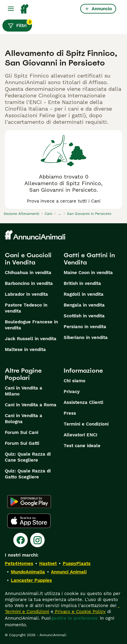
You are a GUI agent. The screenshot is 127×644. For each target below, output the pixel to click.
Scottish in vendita (84, 316)
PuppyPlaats (77, 563)
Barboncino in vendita (29, 283)
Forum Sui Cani (22, 432)
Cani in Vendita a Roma (31, 405)
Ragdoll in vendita (84, 294)
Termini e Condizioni (86, 424)
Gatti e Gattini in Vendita (89, 259)
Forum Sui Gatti (22, 443)
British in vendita (82, 283)
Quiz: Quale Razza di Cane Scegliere (28, 457)
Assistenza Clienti (83, 402)
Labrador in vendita (26, 294)
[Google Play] (29, 502)
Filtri (20, 24)
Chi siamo (75, 381)
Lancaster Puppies (31, 580)
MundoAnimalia (28, 572)
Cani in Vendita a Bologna (24, 419)
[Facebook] (21, 540)
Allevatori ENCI (81, 435)
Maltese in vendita (25, 349)
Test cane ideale (82, 446)
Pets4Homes (19, 563)
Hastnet (48, 563)
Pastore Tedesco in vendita (26, 308)
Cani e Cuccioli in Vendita (28, 259)
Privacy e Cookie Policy (79, 612)
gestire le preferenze (75, 618)
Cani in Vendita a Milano (24, 391)
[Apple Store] (29, 521)
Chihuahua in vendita (28, 273)
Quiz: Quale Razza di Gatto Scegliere (28, 474)
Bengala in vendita (84, 305)
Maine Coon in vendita (88, 273)
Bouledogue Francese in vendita (31, 325)
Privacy (72, 392)
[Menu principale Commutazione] (11, 9)
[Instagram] (37, 540)
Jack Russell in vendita (31, 339)
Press (70, 413)
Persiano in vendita (85, 327)
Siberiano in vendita (86, 337)
